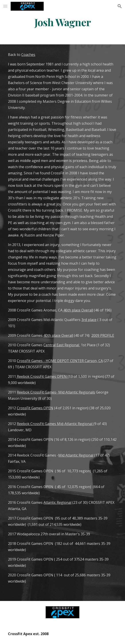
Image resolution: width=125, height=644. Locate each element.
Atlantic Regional (57, 502)
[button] (5, 6)
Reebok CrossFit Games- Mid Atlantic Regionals (56, 392)
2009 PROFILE (103, 335)
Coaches (28, 55)
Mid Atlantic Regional (76, 455)
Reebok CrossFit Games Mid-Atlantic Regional (55, 424)
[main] (62, 22)
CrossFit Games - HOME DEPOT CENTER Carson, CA (60, 361)
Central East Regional (62, 345)
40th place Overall (58, 335)
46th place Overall (78, 310)
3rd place (89, 320)
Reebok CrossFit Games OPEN (42, 376)
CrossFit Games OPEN (35, 408)
